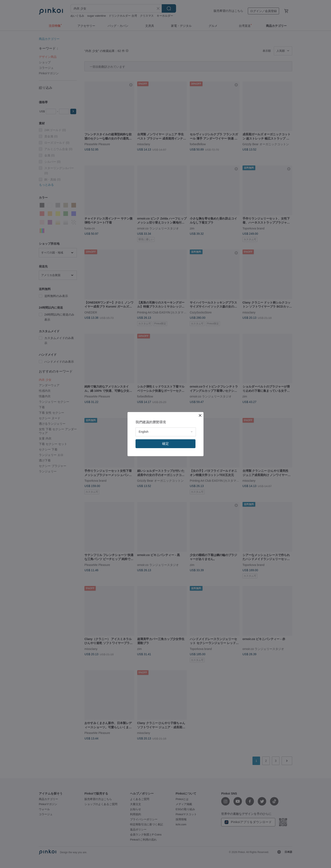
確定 (165, 444)
